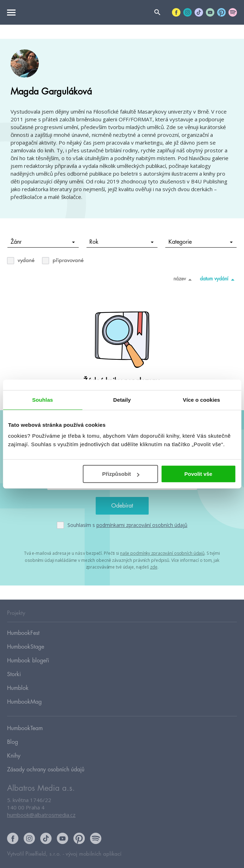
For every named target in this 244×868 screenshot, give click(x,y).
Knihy (14, 756)
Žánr (43, 242)
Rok (121, 242)
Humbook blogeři (28, 661)
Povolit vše (198, 474)
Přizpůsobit (121, 474)
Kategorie (201, 242)
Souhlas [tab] (43, 400)
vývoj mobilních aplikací (94, 854)
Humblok (18, 688)
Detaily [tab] (122, 400)
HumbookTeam (25, 728)
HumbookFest (23, 633)
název (184, 279)
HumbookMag (24, 702)
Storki (14, 674)
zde (154, 567)
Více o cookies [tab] (202, 400)
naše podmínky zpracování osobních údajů (162, 553)
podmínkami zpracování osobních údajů (142, 525)
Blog (13, 742)
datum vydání (218, 279)
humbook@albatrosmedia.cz (41, 815)
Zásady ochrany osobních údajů (46, 770)
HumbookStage (26, 647)
